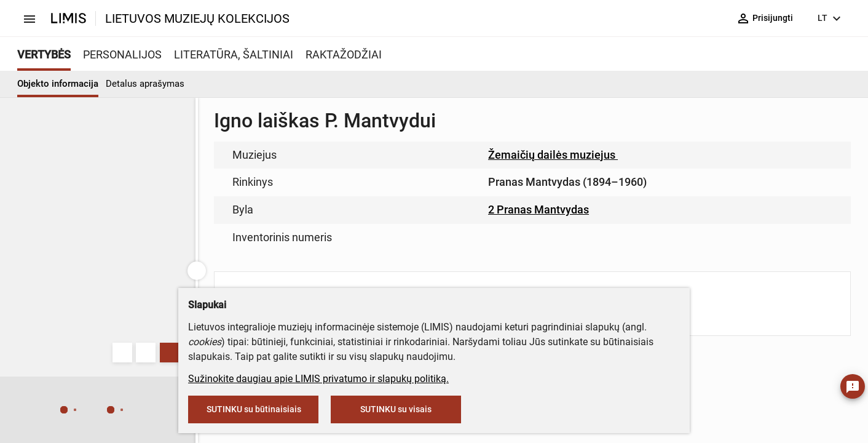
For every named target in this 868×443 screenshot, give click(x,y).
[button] (39, 410)
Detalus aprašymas (145, 84)
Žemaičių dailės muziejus (558, 155)
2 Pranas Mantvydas (539, 210)
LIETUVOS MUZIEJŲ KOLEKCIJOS (197, 18)
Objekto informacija (58, 84)
